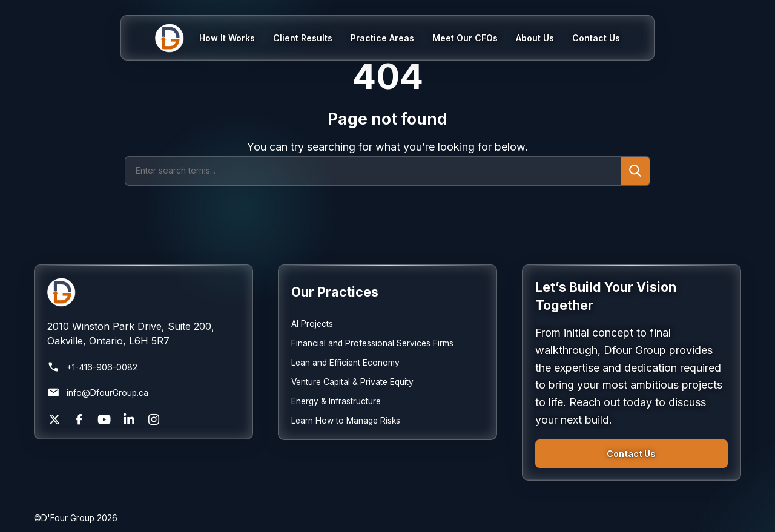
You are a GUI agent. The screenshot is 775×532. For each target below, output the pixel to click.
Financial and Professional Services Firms (372, 343)
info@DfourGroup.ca (98, 393)
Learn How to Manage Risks (346, 421)
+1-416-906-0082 (92, 367)
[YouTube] (104, 419)
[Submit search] (635, 171)
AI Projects (312, 324)
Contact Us (631, 454)
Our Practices (335, 292)
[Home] (177, 38)
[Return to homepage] (144, 292)
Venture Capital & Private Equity (352, 382)
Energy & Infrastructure (336, 401)
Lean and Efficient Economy (345, 363)
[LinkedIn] (129, 419)
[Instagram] (154, 419)
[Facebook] (79, 419)
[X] (54, 419)
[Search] (373, 171)
